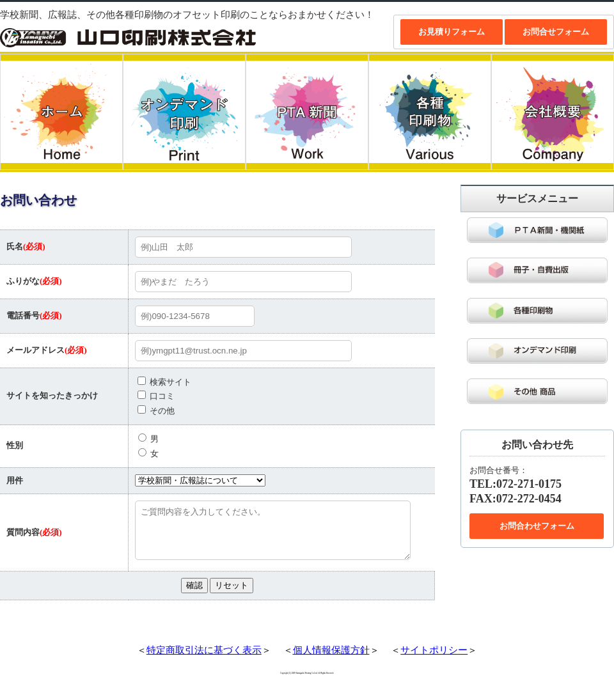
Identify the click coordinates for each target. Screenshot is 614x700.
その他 (156, 411)
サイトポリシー (434, 660)
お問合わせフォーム (537, 526)
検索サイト (164, 382)
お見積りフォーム (452, 32)
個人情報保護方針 (331, 660)
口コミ (156, 396)
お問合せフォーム (556, 32)
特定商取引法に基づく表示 (204, 660)
